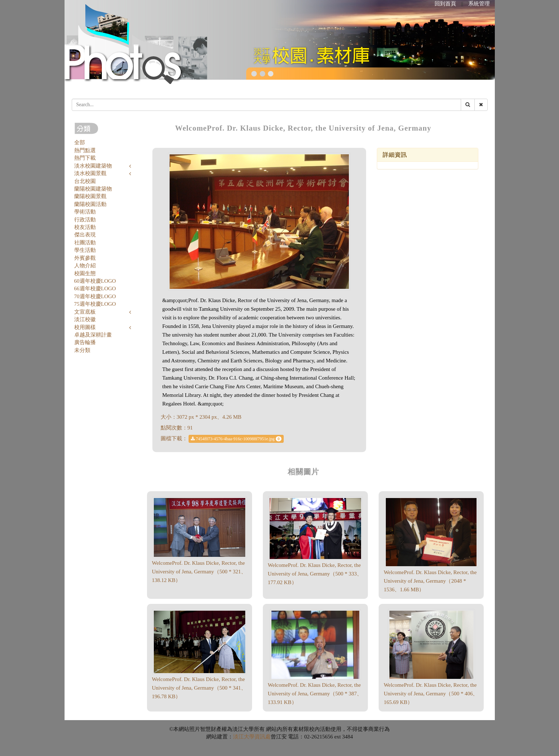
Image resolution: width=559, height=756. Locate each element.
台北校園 (85, 181)
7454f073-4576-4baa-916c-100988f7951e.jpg (236, 439)
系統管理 (479, 4)
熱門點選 (85, 150)
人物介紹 (85, 266)
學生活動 (85, 250)
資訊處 (263, 737)
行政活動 (85, 220)
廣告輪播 (85, 342)
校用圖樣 (85, 327)
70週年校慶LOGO (95, 296)
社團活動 (85, 243)
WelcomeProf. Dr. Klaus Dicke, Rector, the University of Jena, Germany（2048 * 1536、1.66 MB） (430, 581)
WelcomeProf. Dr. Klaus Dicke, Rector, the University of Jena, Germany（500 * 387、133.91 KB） (315, 694)
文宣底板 (85, 312)
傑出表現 (85, 235)
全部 (80, 142)
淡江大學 (244, 737)
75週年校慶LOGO (95, 304)
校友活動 (85, 227)
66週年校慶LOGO (95, 288)
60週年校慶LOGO (95, 281)
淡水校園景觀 (90, 173)
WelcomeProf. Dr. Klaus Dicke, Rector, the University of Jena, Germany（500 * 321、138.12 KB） (199, 572)
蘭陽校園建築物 (93, 189)
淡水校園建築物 (93, 166)
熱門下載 (85, 158)
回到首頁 (445, 4)
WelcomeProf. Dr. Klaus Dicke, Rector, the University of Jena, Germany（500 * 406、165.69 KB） (431, 694)
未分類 (82, 350)
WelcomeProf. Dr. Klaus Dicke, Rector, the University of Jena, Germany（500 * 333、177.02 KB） (315, 574)
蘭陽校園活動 (90, 204)
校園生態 (85, 273)
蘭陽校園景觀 (90, 196)
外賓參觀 (85, 258)
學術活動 (85, 212)
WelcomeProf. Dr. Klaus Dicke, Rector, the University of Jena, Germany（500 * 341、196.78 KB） (199, 688)
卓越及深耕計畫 (93, 335)
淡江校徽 (85, 319)
